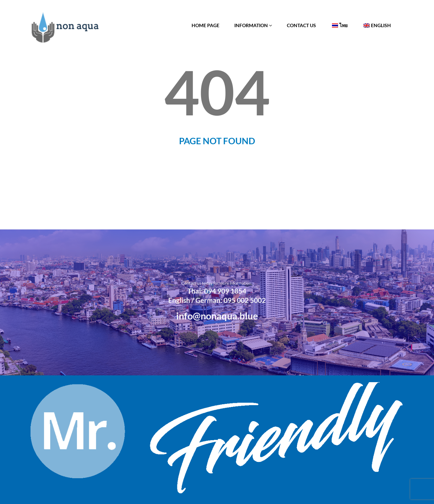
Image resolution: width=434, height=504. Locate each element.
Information (253, 25)
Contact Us (301, 25)
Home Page (205, 25)
